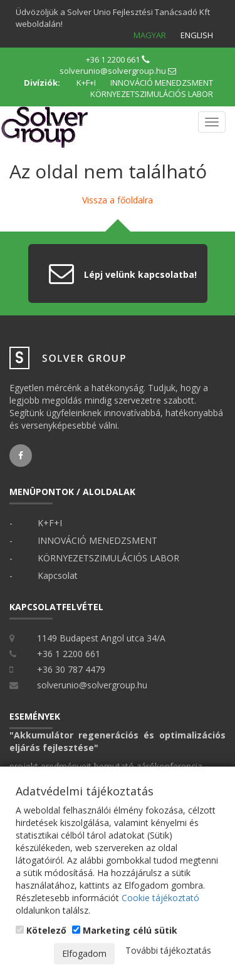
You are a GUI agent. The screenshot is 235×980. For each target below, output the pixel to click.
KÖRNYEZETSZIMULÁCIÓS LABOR (152, 94)
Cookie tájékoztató (160, 898)
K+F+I (86, 83)
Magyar (150, 35)
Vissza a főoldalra (118, 200)
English (197, 35)
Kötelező (41, 930)
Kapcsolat (58, 575)
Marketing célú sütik (125, 930)
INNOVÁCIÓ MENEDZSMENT (162, 83)
